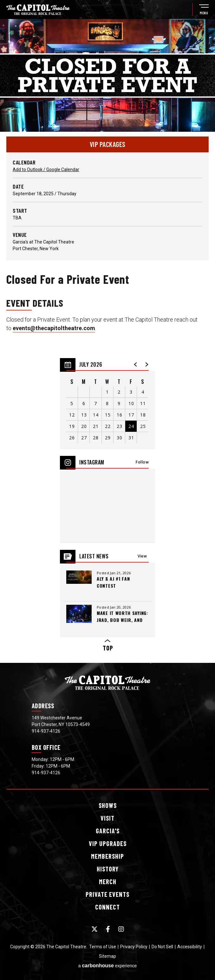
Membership (107, 856)
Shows (108, 805)
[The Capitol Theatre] (38, 10)
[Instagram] (121, 929)
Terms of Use (103, 947)
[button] (136, 364)
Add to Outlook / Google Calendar (46, 170)
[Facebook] (108, 929)
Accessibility (190, 947)
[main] (107, 341)
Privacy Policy (134, 947)
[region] (107, 404)
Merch (108, 882)
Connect (107, 907)
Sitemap (107, 956)
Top (107, 646)
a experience (108, 966)
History (108, 869)
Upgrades (108, 843)
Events (107, 894)
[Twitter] (94, 929)
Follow (142, 462)
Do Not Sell (162, 947)
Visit (107, 818)
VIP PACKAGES (108, 144)
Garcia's (108, 831)
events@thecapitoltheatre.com (54, 328)
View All (142, 558)
